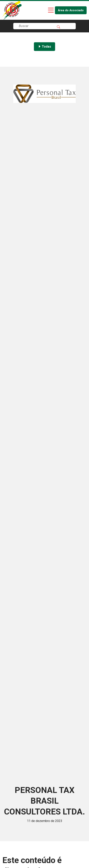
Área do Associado (71, 10)
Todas (44, 47)
